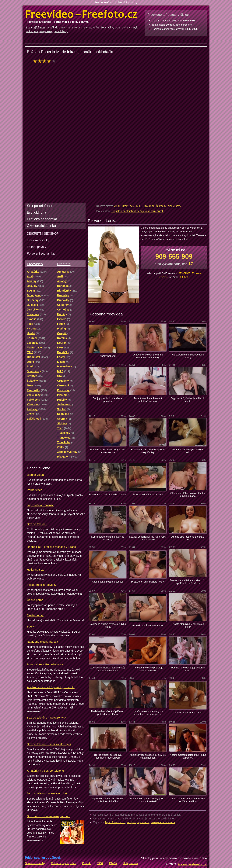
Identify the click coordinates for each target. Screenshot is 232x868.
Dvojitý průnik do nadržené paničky (108, 400)
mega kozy (46, 31)
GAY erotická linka (41, 226)
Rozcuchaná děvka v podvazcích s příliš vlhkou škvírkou (188, 582)
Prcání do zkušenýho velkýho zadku (188, 451)
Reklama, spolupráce (63, 863)
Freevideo (35, 264)
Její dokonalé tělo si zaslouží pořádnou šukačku (108, 800)
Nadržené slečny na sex (42, 642)
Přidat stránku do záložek (43, 858)
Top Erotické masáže (40, 505)
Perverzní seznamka (41, 253)
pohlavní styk (130, 28)
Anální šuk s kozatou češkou (108, 582)
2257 (100, 863)
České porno (35, 600)
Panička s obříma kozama (188, 713)
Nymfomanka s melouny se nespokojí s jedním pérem (148, 713)
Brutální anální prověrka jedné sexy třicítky (148, 451)
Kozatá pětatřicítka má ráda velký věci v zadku (148, 538)
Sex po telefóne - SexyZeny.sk (47, 717)
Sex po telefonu (104, 2)
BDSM (31, 626)
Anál (117, 206)
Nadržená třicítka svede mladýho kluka (108, 625)
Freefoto (64, 264)
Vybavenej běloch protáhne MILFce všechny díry (148, 356)
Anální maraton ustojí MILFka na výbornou (188, 756)
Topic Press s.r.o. (115, 822)
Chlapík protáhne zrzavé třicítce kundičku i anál (188, 495)
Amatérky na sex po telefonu (45, 771)
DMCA (113, 863)
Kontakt (87, 863)
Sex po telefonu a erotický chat (47, 793)
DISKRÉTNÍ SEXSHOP (43, 234)
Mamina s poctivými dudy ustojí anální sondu (108, 451)
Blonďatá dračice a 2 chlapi (148, 494)
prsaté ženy (61, 31)
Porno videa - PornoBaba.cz (45, 664)
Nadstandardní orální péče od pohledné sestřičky (108, 713)
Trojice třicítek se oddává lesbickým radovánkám (108, 756)
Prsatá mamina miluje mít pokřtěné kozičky (148, 400)
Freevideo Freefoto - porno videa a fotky (81, 14)
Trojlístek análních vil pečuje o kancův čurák (137, 211)
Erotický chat (37, 212)
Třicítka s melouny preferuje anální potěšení (148, 669)
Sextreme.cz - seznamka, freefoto (49, 816)
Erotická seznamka (42, 219)
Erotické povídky (127, 2)
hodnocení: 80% (45, 61)
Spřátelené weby (35, 863)
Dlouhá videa (35, 475)
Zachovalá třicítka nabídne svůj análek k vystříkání (108, 669)
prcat (118, 28)
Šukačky (161, 206)
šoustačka (107, 28)
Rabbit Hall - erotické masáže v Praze (51, 547)
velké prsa (32, 31)
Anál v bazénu (108, 356)
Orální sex (128, 206)
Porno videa (35, 490)
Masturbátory (35, 615)
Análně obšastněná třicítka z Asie (188, 538)
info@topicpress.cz (138, 822)
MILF (139, 206)
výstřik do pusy (56, 28)
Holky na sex (35, 570)
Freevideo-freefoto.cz (193, 864)
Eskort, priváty (37, 247)
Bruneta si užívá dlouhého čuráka (108, 494)
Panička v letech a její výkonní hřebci (188, 669)
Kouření (149, 206)
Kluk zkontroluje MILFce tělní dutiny (188, 356)
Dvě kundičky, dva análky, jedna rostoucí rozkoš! (148, 800)
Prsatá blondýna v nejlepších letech (188, 625)
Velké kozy (175, 206)
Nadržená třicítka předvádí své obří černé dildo (188, 800)
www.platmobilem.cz (163, 822)
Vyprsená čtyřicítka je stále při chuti (188, 400)
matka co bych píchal (79, 28)
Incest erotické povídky (42, 585)
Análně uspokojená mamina (148, 625)
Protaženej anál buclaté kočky (148, 582)
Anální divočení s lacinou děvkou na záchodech (148, 756)
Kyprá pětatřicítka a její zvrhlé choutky (108, 538)
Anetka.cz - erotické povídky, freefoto (51, 687)
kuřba (96, 28)
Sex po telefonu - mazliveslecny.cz (49, 744)
